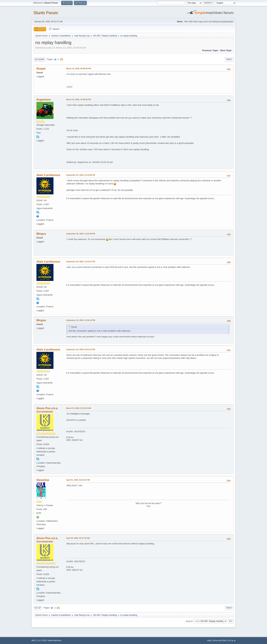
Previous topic (210, 50)
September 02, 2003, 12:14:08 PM (81, 175)
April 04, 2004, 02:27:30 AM (78, 538)
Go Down (39, 60)
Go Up (38, 608)
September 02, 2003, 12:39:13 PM (81, 320)
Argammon (44, 100)
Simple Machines (54, 640)
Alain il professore (48, 175)
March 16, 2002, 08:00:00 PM (79, 69)
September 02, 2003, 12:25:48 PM (81, 234)
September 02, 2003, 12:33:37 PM (81, 262)
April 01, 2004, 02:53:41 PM (78, 480)
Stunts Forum (46, 13)
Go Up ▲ (232, 640)
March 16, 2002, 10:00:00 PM (79, 99)
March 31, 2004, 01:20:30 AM (79, 408)
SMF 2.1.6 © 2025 (39, 640)
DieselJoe (43, 480)
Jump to (189, 621)
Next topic (226, 50)
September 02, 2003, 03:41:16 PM (81, 349)
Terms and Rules (220, 640)
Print (229, 60)
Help (209, 640)
